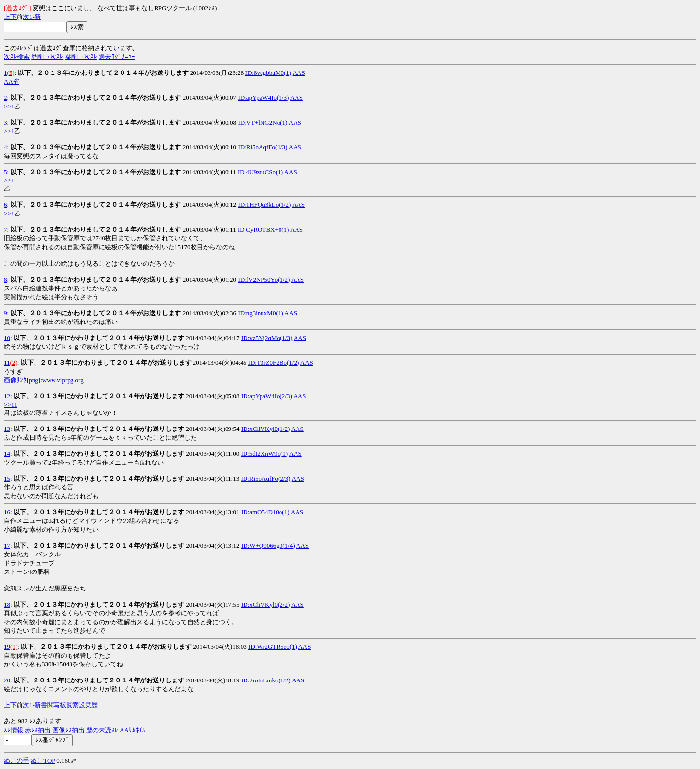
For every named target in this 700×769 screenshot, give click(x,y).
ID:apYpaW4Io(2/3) (267, 396)
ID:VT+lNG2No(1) (262, 122)
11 (7, 363)
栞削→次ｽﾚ (81, 57)
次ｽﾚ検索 (17, 57)
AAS (299, 73)
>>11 (10, 404)
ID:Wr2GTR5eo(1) (273, 647)
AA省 (12, 81)
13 (7, 429)
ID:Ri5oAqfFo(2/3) (265, 478)
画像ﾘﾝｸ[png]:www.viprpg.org (44, 380)
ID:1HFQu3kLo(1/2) (264, 205)
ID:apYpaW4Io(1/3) (263, 98)
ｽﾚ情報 (14, 730)
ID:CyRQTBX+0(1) (263, 229)
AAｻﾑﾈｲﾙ (133, 730)
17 (7, 545)
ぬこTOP (43, 760)
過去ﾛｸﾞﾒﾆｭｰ (117, 57)
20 (7, 680)
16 (7, 512)
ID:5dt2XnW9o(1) (264, 454)
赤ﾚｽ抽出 (38, 730)
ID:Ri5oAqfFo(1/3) (262, 147)
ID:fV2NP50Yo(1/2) (264, 279)
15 (7, 478)
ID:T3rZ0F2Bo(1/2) (274, 363)
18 (7, 604)
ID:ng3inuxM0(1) (260, 313)
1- (32, 17)
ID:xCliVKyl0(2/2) (265, 604)
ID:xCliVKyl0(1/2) (265, 429)
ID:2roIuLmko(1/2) (266, 680)
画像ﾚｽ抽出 (69, 730)
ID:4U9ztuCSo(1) (260, 172)
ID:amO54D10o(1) (265, 512)
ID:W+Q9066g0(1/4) (268, 545)
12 (7, 396)
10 (7, 338)
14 (7, 454)
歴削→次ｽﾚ (47, 57)
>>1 (9, 106)
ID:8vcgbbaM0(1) (269, 73)
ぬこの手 (17, 760)
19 (7, 647)
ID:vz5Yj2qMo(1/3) (267, 338)
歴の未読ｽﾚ (102, 730)
